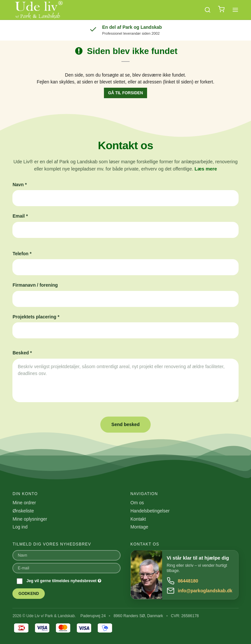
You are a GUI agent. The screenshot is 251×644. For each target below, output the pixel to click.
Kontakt (138, 519)
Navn (20, 185)
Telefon (22, 254)
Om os (137, 503)
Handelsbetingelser (150, 511)
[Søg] (208, 10)
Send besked (125, 424)
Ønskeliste (23, 511)
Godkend (29, 594)
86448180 (188, 581)
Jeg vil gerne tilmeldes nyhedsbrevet (64, 581)
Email (20, 216)
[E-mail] (67, 568)
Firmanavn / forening (35, 285)
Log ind (20, 527)
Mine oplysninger (30, 519)
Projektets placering (36, 317)
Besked (22, 353)
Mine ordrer (24, 503)
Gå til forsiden (126, 93)
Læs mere (206, 169)
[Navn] (67, 555)
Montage (139, 527)
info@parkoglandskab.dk (205, 591)
